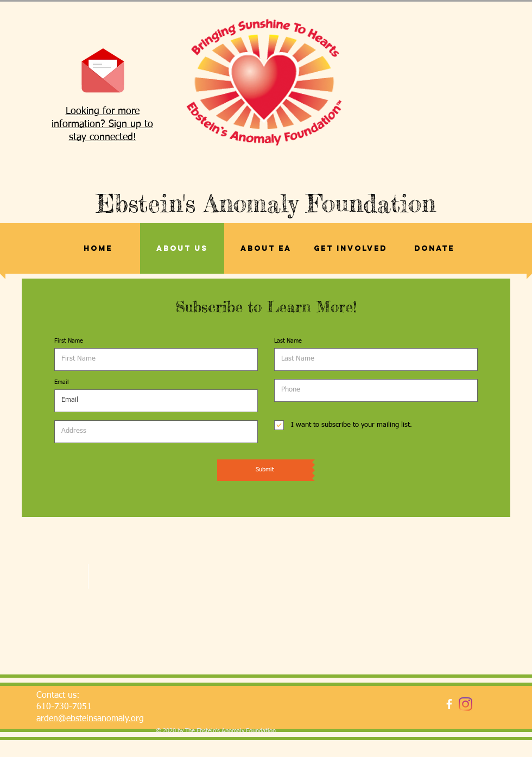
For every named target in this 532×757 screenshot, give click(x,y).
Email (62, 382)
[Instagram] (465, 704)
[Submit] (265, 470)
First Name (69, 341)
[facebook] (449, 704)
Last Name (288, 341)
